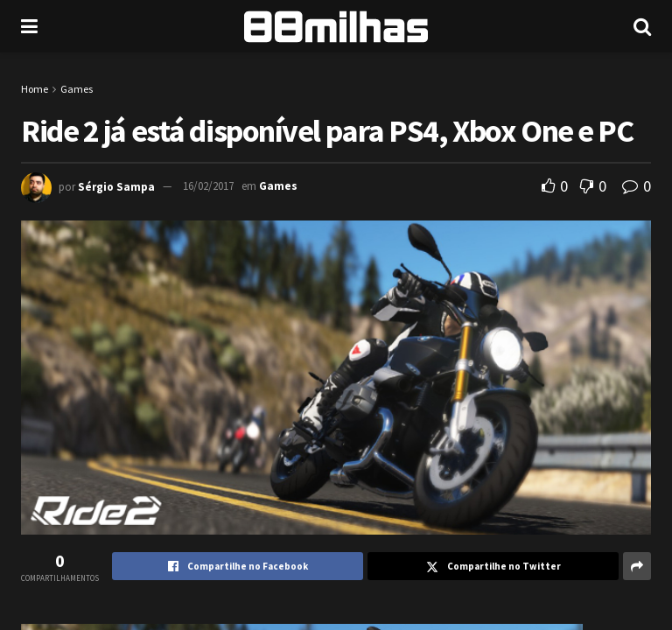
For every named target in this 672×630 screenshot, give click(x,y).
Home (35, 89)
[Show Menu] (29, 26)
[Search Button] (642, 26)
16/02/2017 (208, 186)
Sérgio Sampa (116, 186)
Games (77, 89)
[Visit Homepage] (336, 27)
